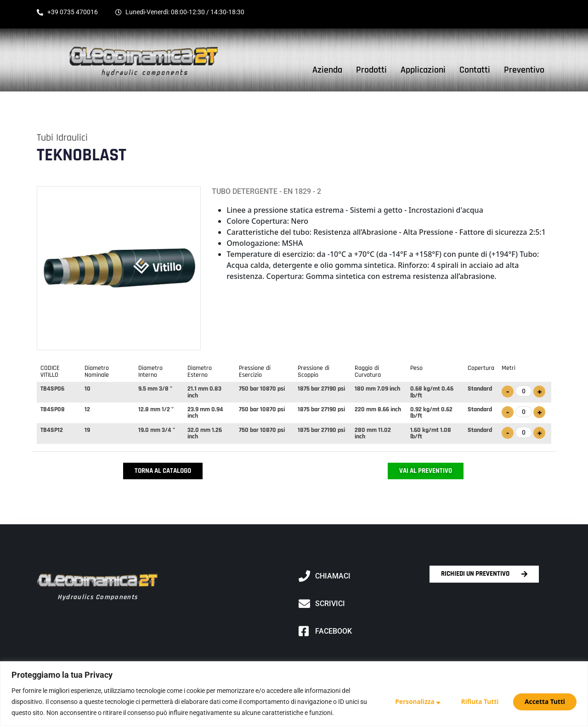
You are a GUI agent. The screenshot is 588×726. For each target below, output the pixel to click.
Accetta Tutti (545, 701)
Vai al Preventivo (426, 471)
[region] (294, 694)
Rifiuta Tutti (478, 701)
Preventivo (524, 70)
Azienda (327, 70)
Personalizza (412, 701)
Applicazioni (423, 70)
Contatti (475, 70)
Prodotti (371, 70)
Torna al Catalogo (163, 471)
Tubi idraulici (62, 138)
